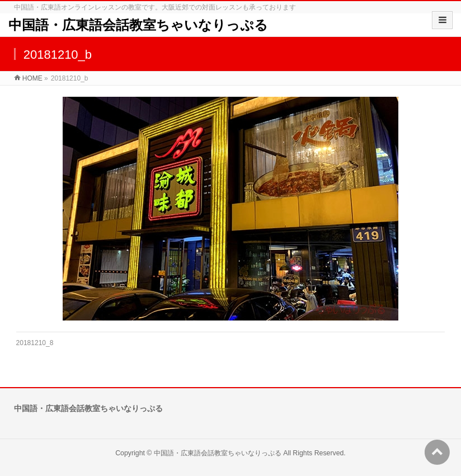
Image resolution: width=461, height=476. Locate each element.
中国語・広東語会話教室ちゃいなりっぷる (138, 25)
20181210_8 (35, 343)
